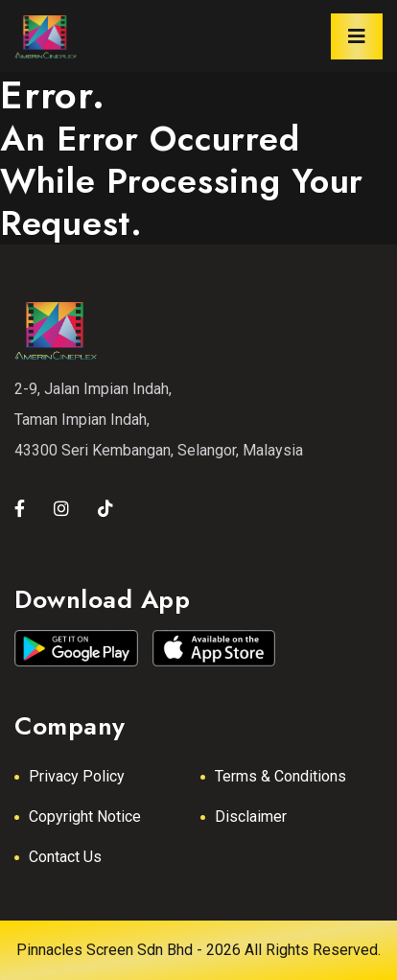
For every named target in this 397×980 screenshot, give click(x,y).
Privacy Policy (77, 776)
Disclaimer (251, 817)
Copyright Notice (85, 817)
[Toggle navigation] (357, 36)
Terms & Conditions (280, 776)
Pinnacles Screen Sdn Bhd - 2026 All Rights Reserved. (198, 950)
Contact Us (65, 857)
